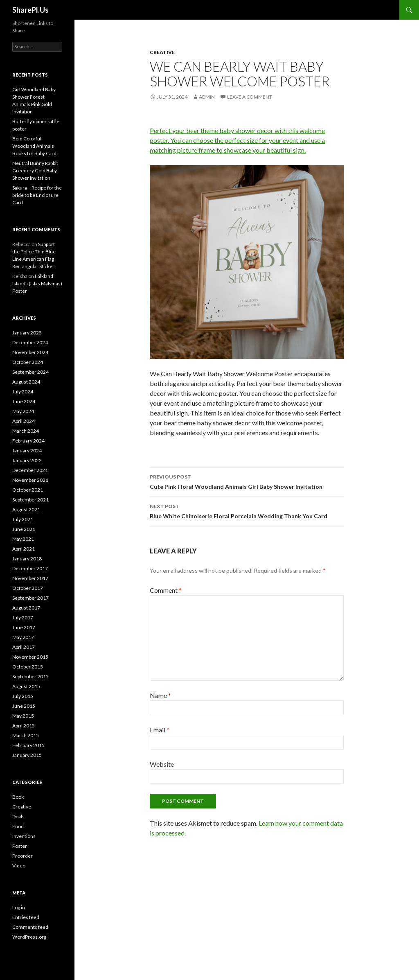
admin (207, 97)
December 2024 (30, 342)
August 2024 (26, 382)
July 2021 (23, 519)
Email (160, 730)
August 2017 (26, 608)
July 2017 (23, 618)
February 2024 (28, 441)
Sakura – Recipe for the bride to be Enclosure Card (37, 195)
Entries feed (26, 917)
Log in (19, 907)
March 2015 (26, 735)
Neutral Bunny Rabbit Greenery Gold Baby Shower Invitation (35, 170)
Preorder (23, 856)
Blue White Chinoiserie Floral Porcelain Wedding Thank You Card (247, 510)
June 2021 (24, 529)
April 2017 (24, 647)
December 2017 (30, 568)
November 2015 (30, 657)
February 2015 (28, 745)
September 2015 (30, 676)
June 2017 (24, 627)
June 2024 (24, 401)
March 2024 (26, 431)
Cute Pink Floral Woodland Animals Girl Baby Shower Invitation (247, 481)
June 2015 (24, 706)
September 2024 (30, 372)
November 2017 (30, 578)
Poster (20, 846)
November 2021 (30, 480)
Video (19, 866)
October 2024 (28, 362)
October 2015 (28, 667)
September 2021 (30, 500)
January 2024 (27, 450)
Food (18, 826)
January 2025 (27, 333)
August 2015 (26, 686)
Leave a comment (250, 97)
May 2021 (23, 539)
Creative (162, 52)
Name (160, 695)
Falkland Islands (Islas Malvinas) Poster (37, 283)
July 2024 (23, 392)
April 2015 (24, 726)
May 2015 (23, 716)
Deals (18, 816)
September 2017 (30, 598)
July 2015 (23, 696)
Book (18, 797)
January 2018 (27, 559)
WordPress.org (29, 937)
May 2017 (23, 637)
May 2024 (23, 411)
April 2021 (24, 549)
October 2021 (28, 490)
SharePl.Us (30, 10)
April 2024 (24, 421)
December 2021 (30, 470)
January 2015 (27, 755)
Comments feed (30, 927)
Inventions (24, 836)
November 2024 (30, 352)
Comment (166, 590)
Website (162, 764)
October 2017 (28, 588)
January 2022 (27, 460)
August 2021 (26, 509)
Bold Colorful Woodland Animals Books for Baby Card (34, 146)
